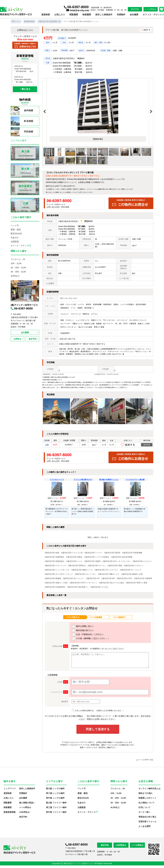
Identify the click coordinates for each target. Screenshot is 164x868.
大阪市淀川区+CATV (124, 578)
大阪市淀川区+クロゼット (134, 566)
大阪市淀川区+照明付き (77, 566)
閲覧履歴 (74, 15)
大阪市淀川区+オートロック (131, 570)
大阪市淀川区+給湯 (52, 553)
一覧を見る (25, 89)
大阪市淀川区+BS (108, 578)
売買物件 (121, 15)
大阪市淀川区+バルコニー (142, 561)
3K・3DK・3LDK (18, 272)
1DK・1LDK (16, 263)
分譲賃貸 (15, 242)
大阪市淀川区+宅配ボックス (109, 574)
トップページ (10, 788)
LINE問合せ (24, 812)
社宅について (144, 807)
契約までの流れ (145, 793)
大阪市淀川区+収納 (115, 566)
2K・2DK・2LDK (18, 268)
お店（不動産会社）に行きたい (88, 634)
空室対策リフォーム (147, 822)
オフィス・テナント (153, 15)
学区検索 (22, 132)
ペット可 (15, 226)
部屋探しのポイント (147, 798)
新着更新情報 (10, 812)
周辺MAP (81, 58)
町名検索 (22, 121)
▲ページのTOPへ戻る (145, 760)
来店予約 (135, 9)
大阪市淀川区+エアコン (97, 566)
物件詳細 (147, 445)
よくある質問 (144, 826)
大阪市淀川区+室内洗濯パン (78, 587)
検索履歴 (87, 15)
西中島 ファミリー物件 (56, 812)
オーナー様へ (144, 812)
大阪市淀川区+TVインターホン (106, 570)
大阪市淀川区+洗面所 (92, 561)
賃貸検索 (46, 15)
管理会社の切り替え (147, 817)
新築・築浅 (16, 230)
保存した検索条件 (104, 15)
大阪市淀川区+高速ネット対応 (56, 583)
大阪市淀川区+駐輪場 (53, 578)
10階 (47, 445)
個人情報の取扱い (27, 803)
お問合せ (18, 339)
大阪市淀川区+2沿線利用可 (55, 587)
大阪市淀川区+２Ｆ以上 (99, 587)
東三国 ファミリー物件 (56, 807)
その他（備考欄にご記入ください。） (91, 639)
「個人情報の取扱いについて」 (99, 716)
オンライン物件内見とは (149, 788)
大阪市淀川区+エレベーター (85, 574)
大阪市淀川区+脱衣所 (112, 553)
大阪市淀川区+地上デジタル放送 (111, 583)
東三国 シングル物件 (55, 793)
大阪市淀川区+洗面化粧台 (54, 561)
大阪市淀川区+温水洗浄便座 (122, 557)
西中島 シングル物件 (55, 798)
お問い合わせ (83, 192)
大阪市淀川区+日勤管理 (143, 578)
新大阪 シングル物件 (55, 788)
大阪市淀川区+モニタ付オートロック (59, 574)
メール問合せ (151, 9)
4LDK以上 (15, 276)
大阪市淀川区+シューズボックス (57, 570)
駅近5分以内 (16, 234)
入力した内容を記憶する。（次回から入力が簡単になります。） (98, 711)
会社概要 (134, 15)
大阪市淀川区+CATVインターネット (83, 583)
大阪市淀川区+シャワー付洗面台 (97, 557)
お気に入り (60, 15)
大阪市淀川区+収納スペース (82, 570)
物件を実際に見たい (83, 626)
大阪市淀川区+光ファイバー (73, 578)
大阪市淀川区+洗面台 (74, 557)
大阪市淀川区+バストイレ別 (72, 553)
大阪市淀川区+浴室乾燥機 (132, 553)
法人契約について (146, 803)
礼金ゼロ (15, 238)
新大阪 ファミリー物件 (56, 803)
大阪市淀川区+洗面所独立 (54, 557)
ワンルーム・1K (18, 259)
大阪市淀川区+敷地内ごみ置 (132, 574)
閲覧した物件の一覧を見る (98, 537)
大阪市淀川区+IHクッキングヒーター (116, 561)
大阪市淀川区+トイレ (74, 561)
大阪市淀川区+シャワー (93, 553)
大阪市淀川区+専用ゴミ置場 (136, 583)
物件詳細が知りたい (83, 630)
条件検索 (22, 111)
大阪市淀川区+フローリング (55, 566)
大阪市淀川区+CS (93, 578)
